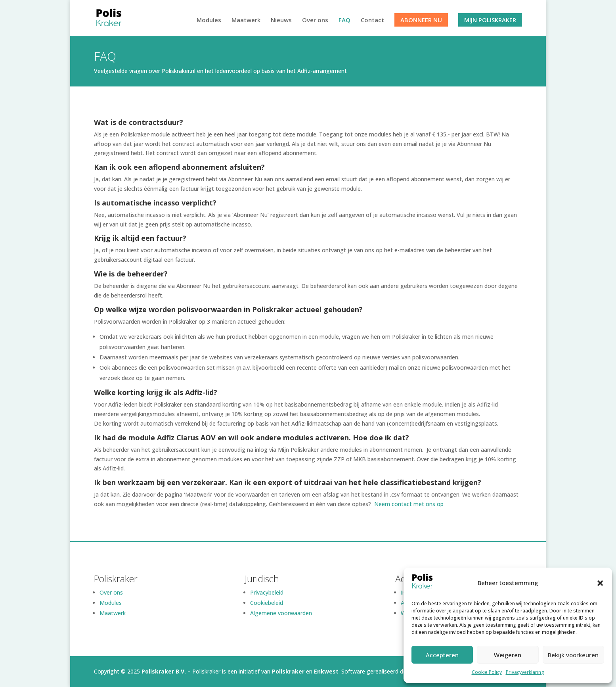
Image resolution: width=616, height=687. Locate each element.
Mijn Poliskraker (490, 20)
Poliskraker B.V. (164, 671)
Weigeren (508, 655)
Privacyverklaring (525, 672)
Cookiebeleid (267, 603)
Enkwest (326, 671)
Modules (209, 20)
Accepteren (442, 655)
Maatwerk (246, 20)
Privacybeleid (267, 592)
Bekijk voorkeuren (573, 655)
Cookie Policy (487, 672)
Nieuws (281, 20)
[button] (600, 583)
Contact (372, 20)
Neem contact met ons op (410, 504)
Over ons (315, 20)
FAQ (344, 20)
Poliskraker (288, 671)
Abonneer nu (421, 20)
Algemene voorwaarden (281, 613)
